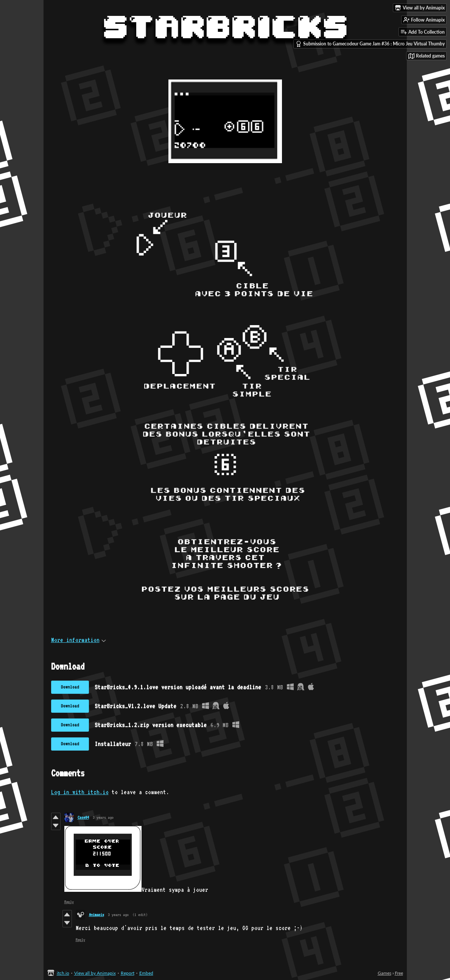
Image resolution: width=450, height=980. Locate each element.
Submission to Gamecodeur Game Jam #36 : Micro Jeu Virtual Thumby (370, 44)
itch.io (63, 973)
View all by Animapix (95, 973)
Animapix (97, 915)
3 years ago (103, 817)
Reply (69, 902)
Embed (146, 973)
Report (128, 973)
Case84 (83, 817)
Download (70, 687)
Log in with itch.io (80, 792)
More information (79, 640)
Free (399, 973)
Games (385, 973)
